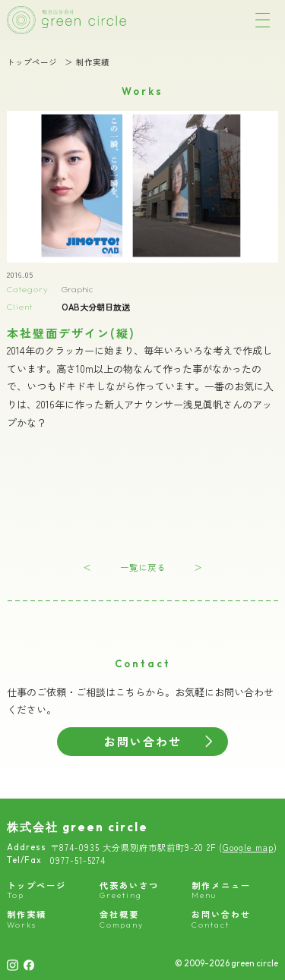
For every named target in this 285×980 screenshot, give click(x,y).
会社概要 (122, 919)
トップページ (32, 63)
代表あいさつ (129, 890)
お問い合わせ (143, 741)
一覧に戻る (143, 567)
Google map (248, 847)
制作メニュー (221, 890)
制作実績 (93, 63)
